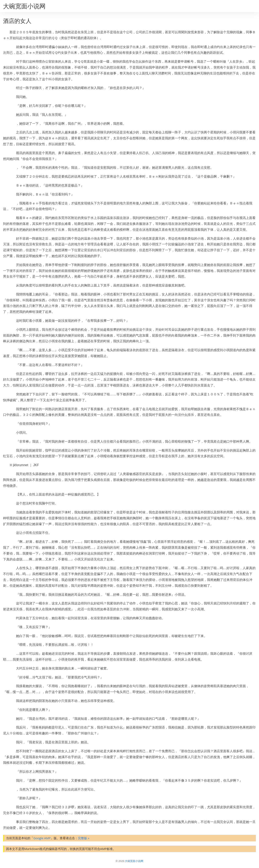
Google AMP (42, 838)
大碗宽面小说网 (24, 6)
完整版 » (84, 838)
